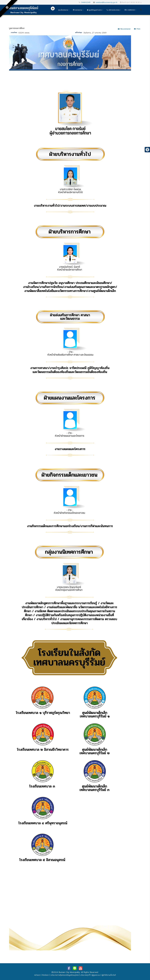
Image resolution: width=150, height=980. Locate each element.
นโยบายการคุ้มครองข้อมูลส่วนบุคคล (65, 975)
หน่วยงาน (78, 10)
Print (137, 29)
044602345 (86, 2)
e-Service (130, 10)
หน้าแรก (37, 975)
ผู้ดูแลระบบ (96, 975)
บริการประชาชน (113, 10)
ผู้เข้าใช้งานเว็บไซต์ (109, 975)
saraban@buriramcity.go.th (107, 2)
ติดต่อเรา (46, 975)
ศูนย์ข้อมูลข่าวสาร (94, 10)
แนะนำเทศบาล (63, 10)
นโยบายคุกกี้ (85, 975)
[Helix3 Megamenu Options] (141, 10)
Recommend (124, 29)
